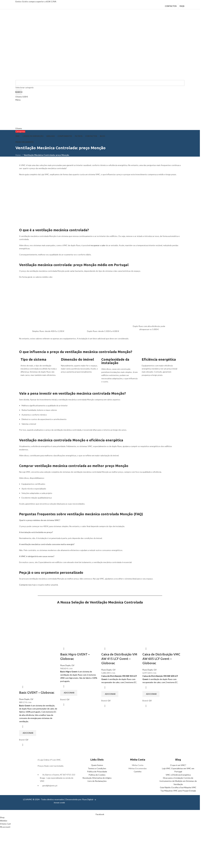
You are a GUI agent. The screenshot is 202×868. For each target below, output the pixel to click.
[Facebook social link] (100, 814)
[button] (28, 733)
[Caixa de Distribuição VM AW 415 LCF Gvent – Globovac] (120, 626)
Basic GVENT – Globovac (37, 692)
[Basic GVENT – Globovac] (38, 626)
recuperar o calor (98, 245)
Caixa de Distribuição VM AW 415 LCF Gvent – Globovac (119, 659)
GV (32, 699)
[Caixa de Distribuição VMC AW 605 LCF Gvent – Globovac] (162, 626)
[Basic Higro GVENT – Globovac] (79, 626)
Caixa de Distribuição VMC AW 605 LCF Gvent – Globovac (161, 659)
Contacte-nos (25, 585)
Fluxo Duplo (24, 699)
